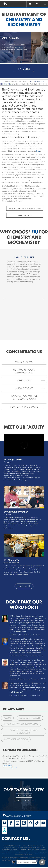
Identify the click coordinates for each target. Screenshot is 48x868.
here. (38, 151)
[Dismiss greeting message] (37, 861)
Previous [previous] (4, 299)
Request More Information (25, 209)
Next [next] (44, 299)
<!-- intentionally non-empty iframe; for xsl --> (24, 445)
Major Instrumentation (16, 739)
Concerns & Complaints (26, 850)
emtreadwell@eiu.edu (10, 768)
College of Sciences (30, 718)
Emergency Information (36, 846)
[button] (42, 862)
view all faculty (24, 586)
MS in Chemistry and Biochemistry (21, 724)
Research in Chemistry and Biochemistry (24, 732)
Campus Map (21, 848)
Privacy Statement (40, 850)
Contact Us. (16, 838)
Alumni (7, 718)
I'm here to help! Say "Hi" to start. (27, 862)
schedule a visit (24, 801)
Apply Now (25, 215)
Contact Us (7, 846)
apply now (24, 796)
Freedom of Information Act (35, 848)
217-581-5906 (7, 766)
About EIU (24, 846)
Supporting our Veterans (10, 850)
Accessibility (16, 846)
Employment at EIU (9, 848)
